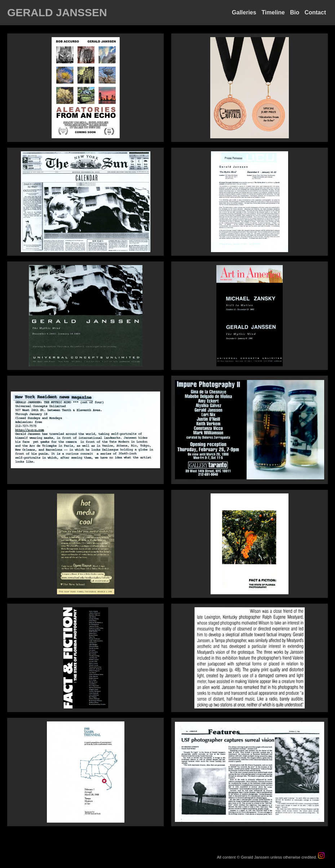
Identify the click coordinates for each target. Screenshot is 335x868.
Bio (295, 12)
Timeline (273, 12)
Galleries (244, 12)
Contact (315, 12)
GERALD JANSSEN (57, 12)
